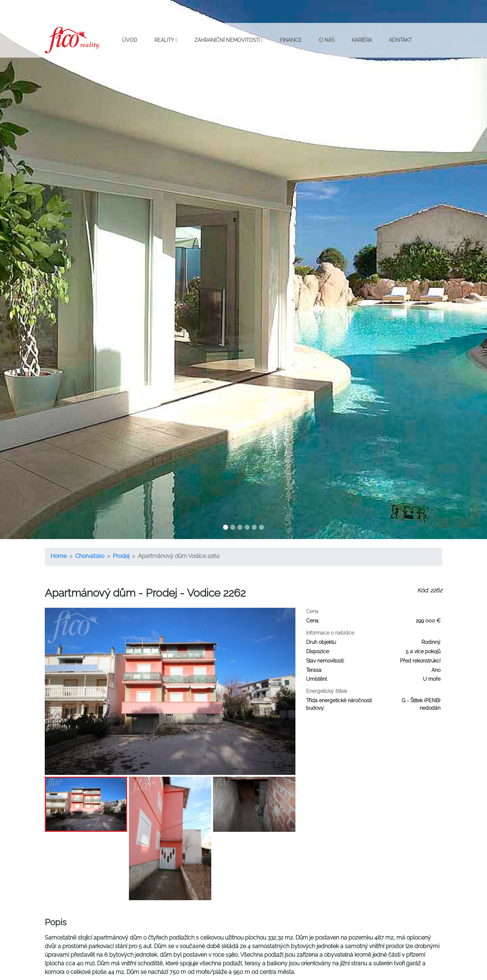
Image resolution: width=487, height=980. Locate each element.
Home (59, 556)
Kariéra (362, 40)
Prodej (121, 556)
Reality (166, 40)
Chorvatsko (90, 556)
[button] (37, 270)
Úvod (130, 40)
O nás (327, 40)
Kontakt (401, 40)
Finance (291, 40)
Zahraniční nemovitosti (229, 40)
